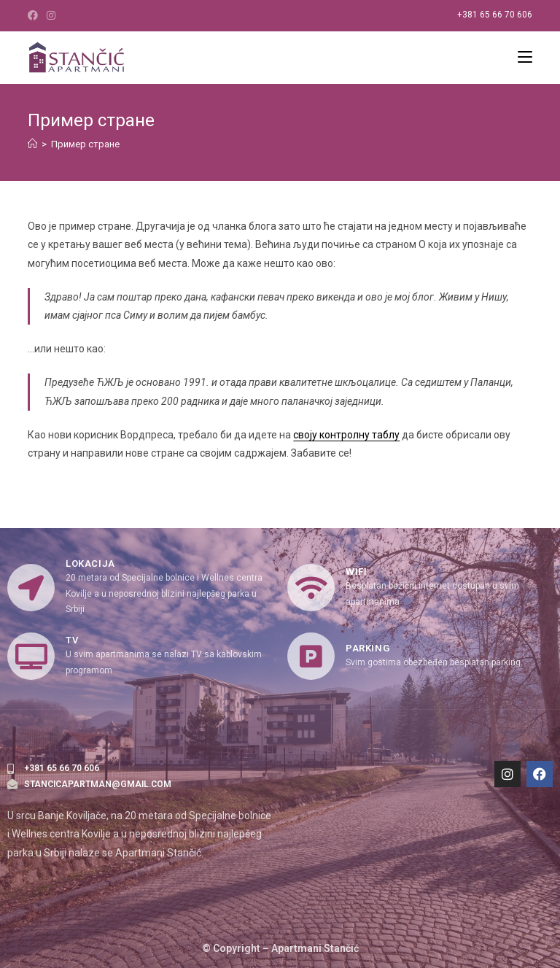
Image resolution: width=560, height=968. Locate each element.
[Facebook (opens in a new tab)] (35, 15)
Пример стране (85, 144)
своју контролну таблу (346, 435)
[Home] (32, 144)
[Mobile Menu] (525, 58)
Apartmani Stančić (315, 948)
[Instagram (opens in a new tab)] (51, 15)
